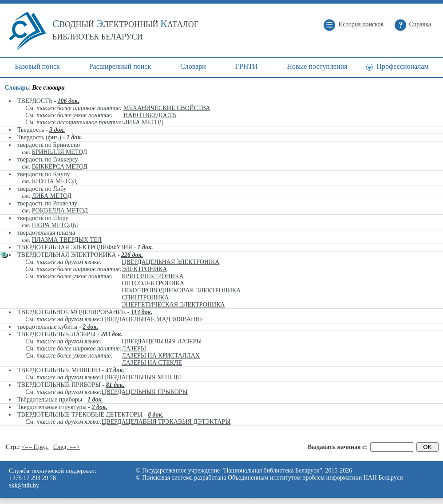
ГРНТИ (247, 66)
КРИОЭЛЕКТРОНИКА (152, 276)
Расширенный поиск (120, 66)
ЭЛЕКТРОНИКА (144, 269)
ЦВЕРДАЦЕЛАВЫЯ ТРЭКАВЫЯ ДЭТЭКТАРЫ (166, 422)
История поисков (361, 24)
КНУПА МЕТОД (54, 181)
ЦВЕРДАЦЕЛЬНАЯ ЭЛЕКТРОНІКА (170, 262)
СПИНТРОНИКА (145, 297)
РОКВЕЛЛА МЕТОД (60, 211)
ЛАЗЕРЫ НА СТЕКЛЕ (152, 363)
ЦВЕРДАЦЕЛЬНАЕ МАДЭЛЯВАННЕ (153, 319)
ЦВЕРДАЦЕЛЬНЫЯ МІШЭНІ (142, 377)
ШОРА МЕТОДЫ (55, 225)
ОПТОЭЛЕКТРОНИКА (153, 283)
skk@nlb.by (24, 485)
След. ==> (67, 447)
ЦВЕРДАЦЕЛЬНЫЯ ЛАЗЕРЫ (162, 341)
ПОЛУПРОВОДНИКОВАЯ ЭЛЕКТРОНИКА (181, 290)
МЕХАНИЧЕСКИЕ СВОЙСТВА (167, 108)
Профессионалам (402, 66)
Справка (420, 24)
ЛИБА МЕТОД (143, 122)
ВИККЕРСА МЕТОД (60, 167)
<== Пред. (35, 447)
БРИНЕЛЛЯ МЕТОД (60, 152)
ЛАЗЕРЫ (134, 348)
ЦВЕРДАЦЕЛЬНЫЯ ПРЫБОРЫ (145, 392)
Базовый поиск (37, 66)
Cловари (193, 66)
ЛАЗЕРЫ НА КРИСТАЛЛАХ (161, 356)
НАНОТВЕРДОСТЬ (150, 115)
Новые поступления (317, 66)
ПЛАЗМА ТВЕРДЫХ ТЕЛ (67, 240)
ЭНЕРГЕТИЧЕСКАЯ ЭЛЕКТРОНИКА (173, 305)
